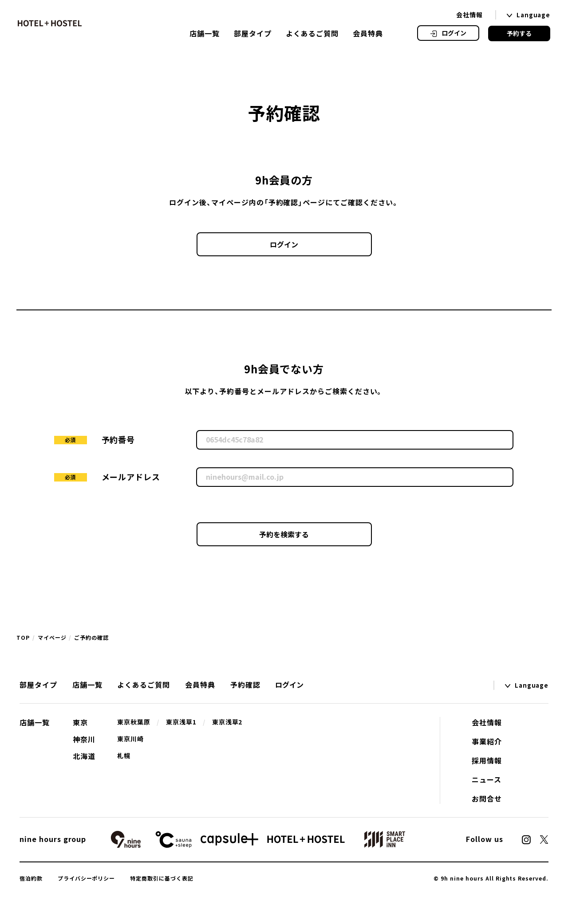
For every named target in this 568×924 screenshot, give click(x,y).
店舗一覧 (205, 33)
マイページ (52, 638)
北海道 (84, 756)
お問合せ (487, 799)
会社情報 (469, 15)
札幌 (124, 756)
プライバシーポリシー (87, 878)
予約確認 (245, 685)
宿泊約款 (31, 878)
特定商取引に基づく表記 (162, 878)
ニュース (487, 779)
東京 (80, 722)
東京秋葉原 (134, 722)
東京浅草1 (181, 722)
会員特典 (368, 33)
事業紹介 (487, 741)
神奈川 (84, 739)
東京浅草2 (227, 722)
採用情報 (487, 760)
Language (533, 15)
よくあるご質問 (312, 33)
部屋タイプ (253, 33)
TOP (23, 638)
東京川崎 (130, 739)
